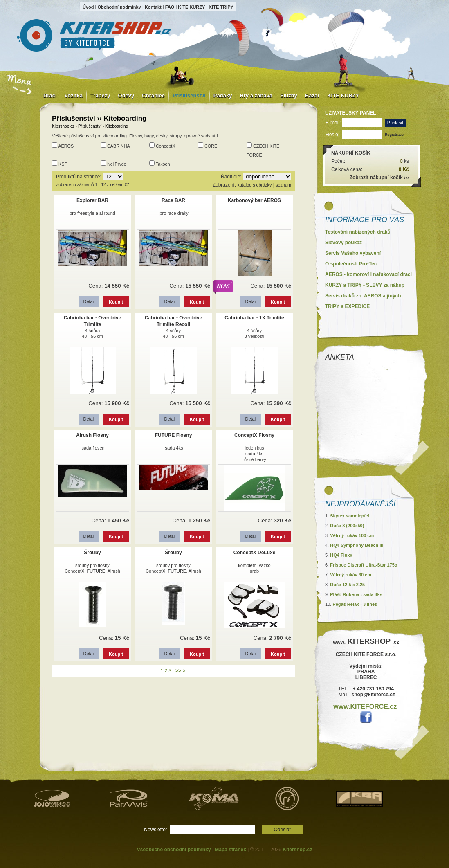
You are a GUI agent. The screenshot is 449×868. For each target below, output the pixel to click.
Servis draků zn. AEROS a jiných (363, 296)
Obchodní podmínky (119, 7)
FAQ (170, 7)
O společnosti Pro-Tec (351, 264)
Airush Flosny (92, 435)
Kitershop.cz (63, 126)
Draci (50, 96)
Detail (89, 301)
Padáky (223, 96)
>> (178, 671)
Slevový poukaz (343, 243)
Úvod (88, 7)
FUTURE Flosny (174, 435)
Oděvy (126, 96)
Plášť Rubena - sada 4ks (356, 594)
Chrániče (153, 96)
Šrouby (92, 553)
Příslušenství (189, 96)
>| (184, 671)
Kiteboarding (117, 126)
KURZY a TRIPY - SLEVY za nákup (365, 285)
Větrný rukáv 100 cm (352, 535)
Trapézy (100, 96)
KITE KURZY (191, 7)
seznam (283, 185)
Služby (289, 96)
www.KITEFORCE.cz (365, 707)
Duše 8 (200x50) (347, 526)
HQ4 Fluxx (341, 555)
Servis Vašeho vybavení (353, 253)
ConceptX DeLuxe (255, 553)
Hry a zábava (256, 96)
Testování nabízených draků (358, 232)
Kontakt (153, 7)
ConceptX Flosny (254, 435)
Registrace (394, 135)
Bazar (312, 96)
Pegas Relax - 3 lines (355, 604)
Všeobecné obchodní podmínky (174, 850)
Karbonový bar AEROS (254, 200)
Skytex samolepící (349, 516)
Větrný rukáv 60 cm (351, 575)
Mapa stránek (230, 850)
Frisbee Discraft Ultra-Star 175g (364, 565)
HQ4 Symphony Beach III (357, 545)
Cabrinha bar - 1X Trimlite (254, 318)
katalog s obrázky (254, 185)
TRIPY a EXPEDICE (347, 306)
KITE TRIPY (221, 7)
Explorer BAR (92, 200)
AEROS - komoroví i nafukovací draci (368, 274)
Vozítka (74, 96)
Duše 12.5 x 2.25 (347, 585)
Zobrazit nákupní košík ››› (379, 178)
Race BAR (173, 200)
